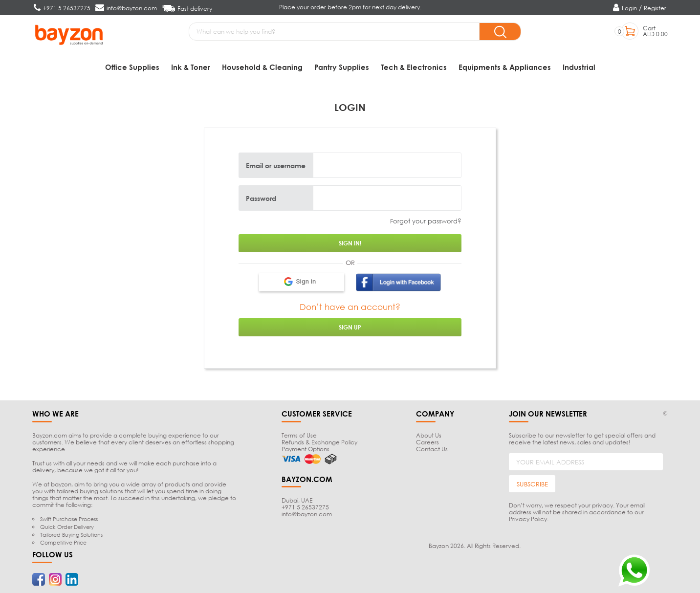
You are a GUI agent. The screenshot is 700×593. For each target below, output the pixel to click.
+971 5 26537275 (305, 507)
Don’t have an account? (350, 307)
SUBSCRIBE (532, 484)
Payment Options (306, 449)
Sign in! (350, 243)
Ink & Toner (191, 67)
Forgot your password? (426, 221)
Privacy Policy (528, 519)
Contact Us (432, 449)
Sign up (350, 327)
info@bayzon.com (307, 514)
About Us (429, 435)
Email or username (276, 165)
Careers (427, 442)
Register (655, 8)
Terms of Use (299, 435)
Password (261, 198)
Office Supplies (132, 67)
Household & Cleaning (262, 67)
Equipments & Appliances (505, 67)
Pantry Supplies (342, 67)
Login (629, 8)
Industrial (579, 67)
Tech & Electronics (414, 67)
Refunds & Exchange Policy (319, 442)
